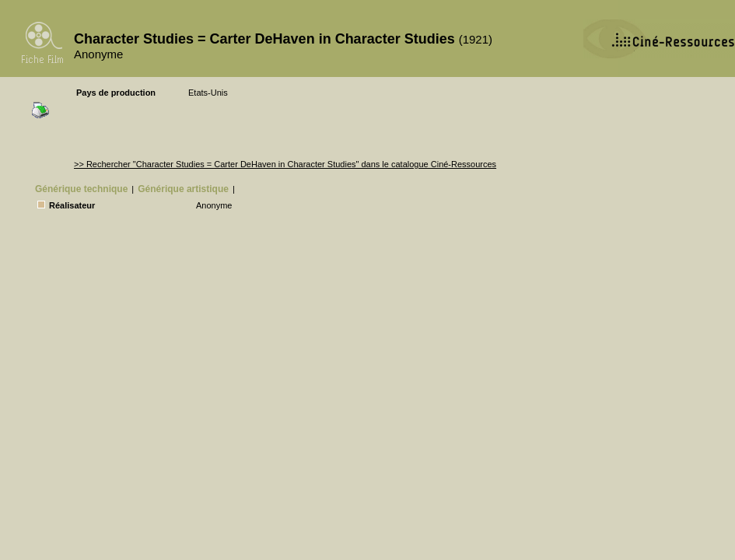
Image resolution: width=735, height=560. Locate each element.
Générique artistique (183, 189)
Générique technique (81, 189)
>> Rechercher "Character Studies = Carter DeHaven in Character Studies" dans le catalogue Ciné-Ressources (285, 164)
